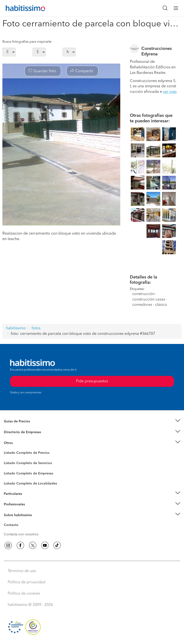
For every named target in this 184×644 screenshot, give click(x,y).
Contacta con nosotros (21, 534)
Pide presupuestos (92, 381)
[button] (92, 422)
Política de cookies (24, 594)
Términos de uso (22, 571)
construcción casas (149, 300)
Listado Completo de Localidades (30, 484)
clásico (161, 305)
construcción (143, 294)
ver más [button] (170, 92)
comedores (142, 305)
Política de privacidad (26, 582)
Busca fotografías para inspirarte (27, 42)
